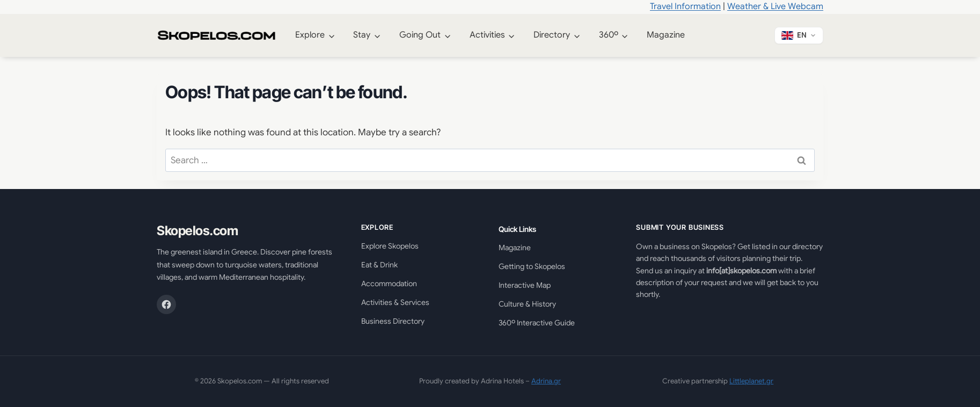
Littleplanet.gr (751, 381)
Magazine (666, 35)
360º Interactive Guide (537, 323)
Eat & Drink (379, 265)
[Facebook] (166, 304)
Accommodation (389, 284)
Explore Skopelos (390, 246)
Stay (362, 35)
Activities (487, 35)
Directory (552, 35)
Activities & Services (395, 302)
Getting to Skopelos (532, 266)
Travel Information (685, 6)
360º (609, 35)
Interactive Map (525, 285)
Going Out (420, 35)
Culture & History (527, 304)
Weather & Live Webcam (775, 6)
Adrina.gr (546, 381)
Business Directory (393, 321)
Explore (310, 35)
